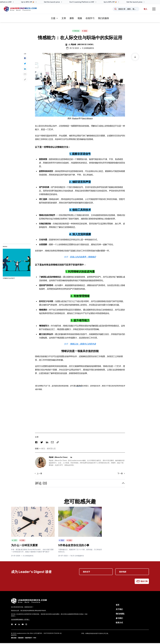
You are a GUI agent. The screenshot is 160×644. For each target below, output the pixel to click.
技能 (85, 32)
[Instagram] (26, 625)
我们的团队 (120, 615)
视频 (80, 19)
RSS (35, 639)
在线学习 (90, 19)
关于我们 (119, 610)
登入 (145, 9)
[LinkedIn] (19, 625)
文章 (64, 19)
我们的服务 (104, 19)
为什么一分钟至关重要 (24, 546)
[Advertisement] (80, 409)
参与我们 (119, 619)
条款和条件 (28, 639)
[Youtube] (23, 625)
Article (76, 32)
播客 (72, 19)
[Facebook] (12, 625)
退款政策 (21, 639)
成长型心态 (51, 449)
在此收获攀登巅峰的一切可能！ (20, 620)
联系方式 (119, 623)
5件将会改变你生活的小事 (74, 546)
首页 (118, 606)
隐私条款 (14, 639)
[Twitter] (16, 625)
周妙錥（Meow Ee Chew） (83, 45)
